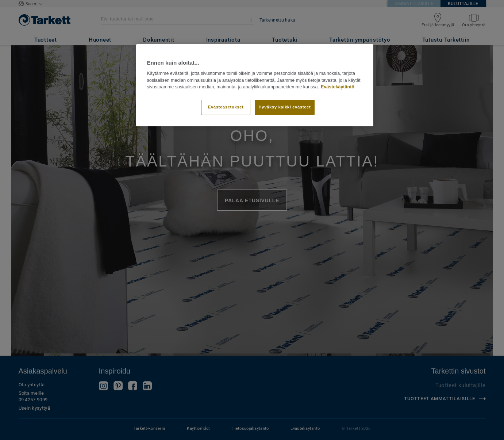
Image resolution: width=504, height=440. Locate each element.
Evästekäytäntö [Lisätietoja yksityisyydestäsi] (338, 87)
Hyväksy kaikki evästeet (285, 107)
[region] (255, 85)
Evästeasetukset (226, 107)
